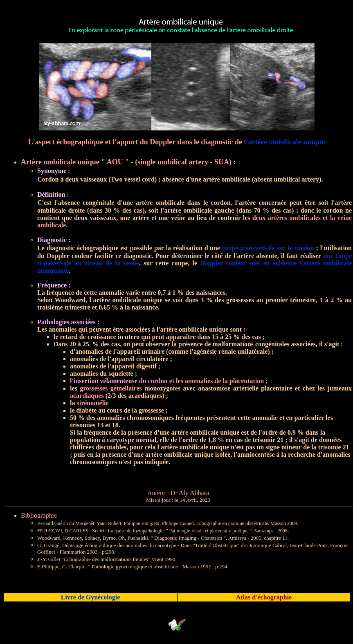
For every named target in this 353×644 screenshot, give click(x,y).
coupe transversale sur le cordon (268, 248)
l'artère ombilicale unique (285, 142)
